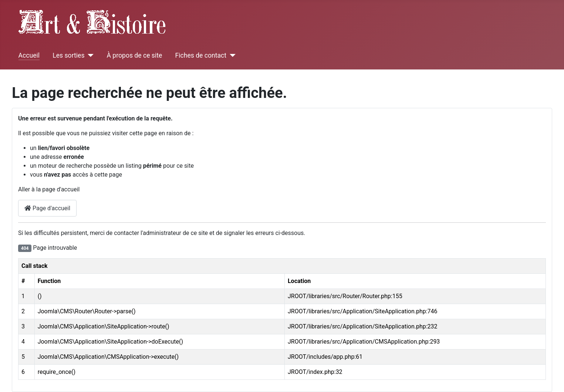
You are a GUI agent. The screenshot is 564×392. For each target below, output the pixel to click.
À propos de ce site (134, 55)
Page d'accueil (47, 208)
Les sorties (68, 55)
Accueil (29, 55)
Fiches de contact (201, 55)
